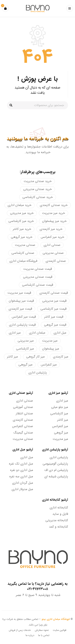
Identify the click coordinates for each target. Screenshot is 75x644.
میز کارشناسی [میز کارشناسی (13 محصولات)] (25, 349)
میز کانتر (63, 420)
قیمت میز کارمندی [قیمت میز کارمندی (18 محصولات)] (20, 309)
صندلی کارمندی (23, 420)
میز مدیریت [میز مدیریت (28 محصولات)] (50, 341)
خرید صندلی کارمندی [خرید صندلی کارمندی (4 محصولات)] (54, 205)
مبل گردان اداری (23, 483)
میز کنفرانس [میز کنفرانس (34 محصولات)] (49, 365)
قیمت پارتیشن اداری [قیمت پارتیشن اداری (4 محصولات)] (22, 325)
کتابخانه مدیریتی (57, 520)
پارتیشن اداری (59, 457)
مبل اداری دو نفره (22, 470)
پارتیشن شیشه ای (56, 476)
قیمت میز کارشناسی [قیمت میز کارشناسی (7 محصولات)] (53, 309)
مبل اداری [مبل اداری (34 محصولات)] (60, 333)
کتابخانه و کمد (58, 527)
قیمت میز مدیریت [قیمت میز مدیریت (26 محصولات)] (19, 293)
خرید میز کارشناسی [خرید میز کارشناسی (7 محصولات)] (21, 221)
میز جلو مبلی (60, 407)
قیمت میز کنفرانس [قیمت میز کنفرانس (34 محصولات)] (24, 317)
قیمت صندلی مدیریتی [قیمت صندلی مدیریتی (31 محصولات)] (38, 277)
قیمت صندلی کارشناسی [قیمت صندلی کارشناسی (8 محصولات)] (37, 285)
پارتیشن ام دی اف (56, 470)
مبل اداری (27, 457)
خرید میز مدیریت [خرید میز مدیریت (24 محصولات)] (53, 213)
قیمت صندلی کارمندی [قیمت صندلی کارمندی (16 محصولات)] (54, 293)
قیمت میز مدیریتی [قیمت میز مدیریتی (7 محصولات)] (54, 301)
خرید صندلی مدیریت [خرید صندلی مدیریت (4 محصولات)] (38, 181)
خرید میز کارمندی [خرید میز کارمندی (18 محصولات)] (51, 229)
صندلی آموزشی (23, 407)
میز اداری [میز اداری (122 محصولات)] (15, 333)
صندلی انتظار (24, 413)
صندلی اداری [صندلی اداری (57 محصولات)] (52, 245)
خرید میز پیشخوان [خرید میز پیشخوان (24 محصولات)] (54, 221)
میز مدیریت (60, 439)
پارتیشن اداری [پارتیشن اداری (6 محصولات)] (38, 373)
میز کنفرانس (60, 426)
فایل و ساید (60, 514)
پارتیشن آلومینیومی (55, 464)
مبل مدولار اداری (22, 489)
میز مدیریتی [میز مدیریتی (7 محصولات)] (26, 341)
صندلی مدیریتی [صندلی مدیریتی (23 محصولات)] (53, 253)
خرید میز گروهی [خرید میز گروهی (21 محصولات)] (22, 237)
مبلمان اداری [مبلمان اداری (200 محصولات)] (37, 333)
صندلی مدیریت (23, 439)
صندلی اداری (25, 401)
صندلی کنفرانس (23, 426)
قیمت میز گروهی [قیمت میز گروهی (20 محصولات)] (55, 325)
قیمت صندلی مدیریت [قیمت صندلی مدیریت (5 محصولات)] (37, 269)
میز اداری (62, 401)
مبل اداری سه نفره (21, 476)
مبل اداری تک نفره (21, 464)
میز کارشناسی (59, 413)
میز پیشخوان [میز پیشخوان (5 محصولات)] (51, 349)
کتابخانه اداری (59, 508)
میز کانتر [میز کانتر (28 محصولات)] (12, 357)
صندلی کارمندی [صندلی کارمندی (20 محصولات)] (56, 261)
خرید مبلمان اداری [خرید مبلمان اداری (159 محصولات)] (19, 205)
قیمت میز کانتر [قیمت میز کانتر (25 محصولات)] (54, 317)
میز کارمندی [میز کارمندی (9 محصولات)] (61, 357)
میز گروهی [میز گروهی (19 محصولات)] (25, 365)
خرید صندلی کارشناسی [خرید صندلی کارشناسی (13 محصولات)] (38, 197)
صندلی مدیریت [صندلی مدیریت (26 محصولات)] (25, 245)
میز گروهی (61, 433)
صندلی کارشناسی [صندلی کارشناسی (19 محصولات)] (23, 253)
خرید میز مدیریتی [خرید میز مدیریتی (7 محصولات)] (22, 213)
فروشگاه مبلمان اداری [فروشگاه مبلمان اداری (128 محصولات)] (23, 261)
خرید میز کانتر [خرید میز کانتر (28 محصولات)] (22, 229)
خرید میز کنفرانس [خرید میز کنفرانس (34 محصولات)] (52, 237)
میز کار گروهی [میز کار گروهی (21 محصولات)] (35, 357)
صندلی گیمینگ (23, 433)
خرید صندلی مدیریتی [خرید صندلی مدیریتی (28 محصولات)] (37, 189)
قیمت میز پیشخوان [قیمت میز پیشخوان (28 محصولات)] (21, 301)
